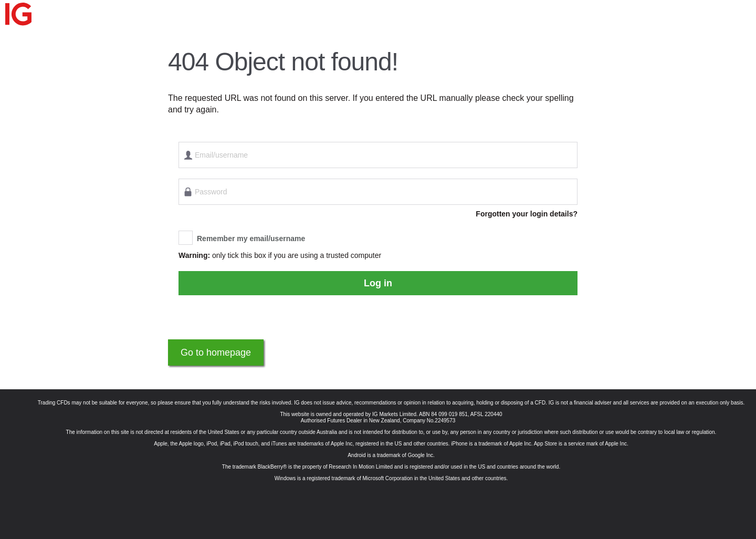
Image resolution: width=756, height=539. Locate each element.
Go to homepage (216, 353)
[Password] (378, 192)
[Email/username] (378, 155)
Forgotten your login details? (527, 214)
